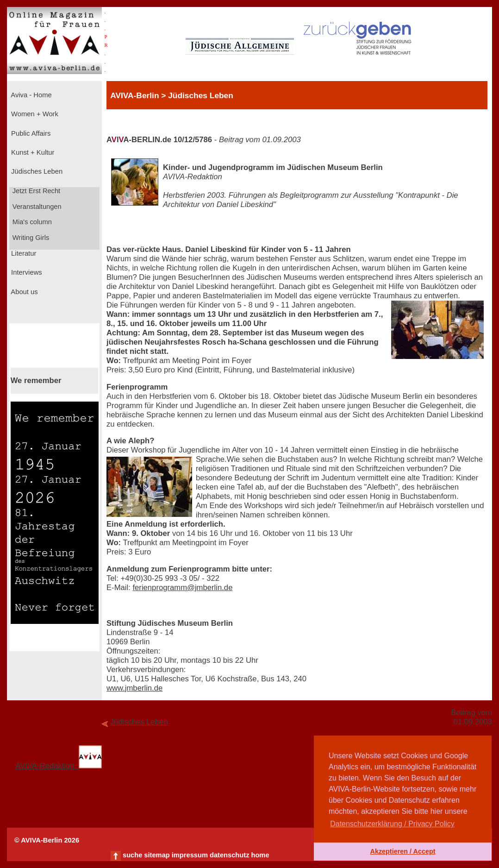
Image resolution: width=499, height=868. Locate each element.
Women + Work (34, 114)
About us (24, 292)
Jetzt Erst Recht (36, 191)
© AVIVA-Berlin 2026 (47, 840)
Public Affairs (30, 133)
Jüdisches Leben (36, 171)
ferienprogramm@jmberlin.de (182, 588)
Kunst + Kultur (32, 152)
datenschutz (230, 855)
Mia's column (31, 222)
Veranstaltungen (36, 207)
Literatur (23, 253)
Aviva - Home (31, 95)
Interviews (26, 272)
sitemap (157, 855)
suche (132, 855)
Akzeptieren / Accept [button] (402, 851)
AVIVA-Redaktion (59, 766)
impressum (190, 855)
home (260, 855)
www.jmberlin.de (134, 688)
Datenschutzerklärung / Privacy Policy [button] (392, 824)
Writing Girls (30, 238)
